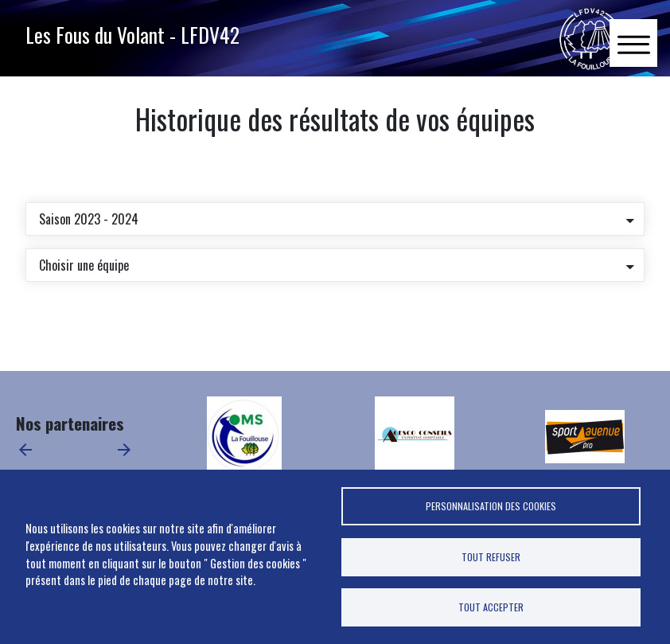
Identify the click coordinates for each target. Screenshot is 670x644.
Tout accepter (491, 607)
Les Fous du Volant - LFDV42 (132, 34)
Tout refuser (491, 557)
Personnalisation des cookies (491, 506)
